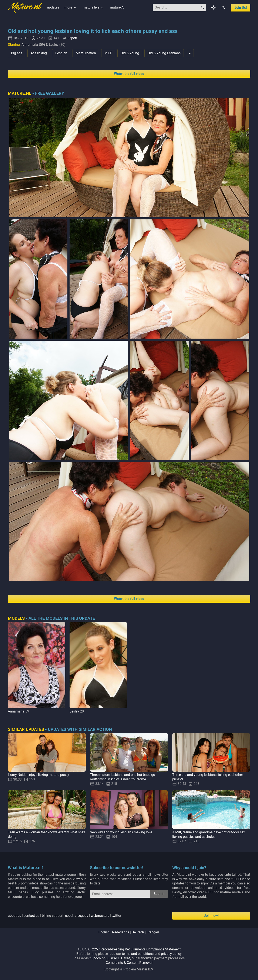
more (71, 7)
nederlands (121, 932)
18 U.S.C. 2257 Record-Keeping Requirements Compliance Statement (129, 949)
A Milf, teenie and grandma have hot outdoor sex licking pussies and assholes (209, 834)
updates (53, 7)
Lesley (74, 711)
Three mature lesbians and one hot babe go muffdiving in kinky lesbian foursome (123, 777)
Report (72, 38)
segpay (83, 916)
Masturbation (86, 53)
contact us (31, 916)
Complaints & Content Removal (129, 963)
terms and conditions (138, 954)
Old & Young (130, 53)
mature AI (117, 7)
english (104, 932)
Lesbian (61, 53)
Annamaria (16, 711)
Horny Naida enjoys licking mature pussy (38, 775)
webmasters (100, 916)
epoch (70, 916)
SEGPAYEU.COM (118, 958)
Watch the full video (129, 74)
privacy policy (171, 954)
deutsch (138, 932)
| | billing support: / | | (64, 916)
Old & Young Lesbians (164, 53)
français (153, 932)
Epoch (96, 958)
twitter (116, 916)
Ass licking (39, 53)
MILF (108, 53)
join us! (241, 8)
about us (14, 916)
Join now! (211, 916)
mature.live (94, 7)
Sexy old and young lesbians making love (121, 832)
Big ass (17, 53)
